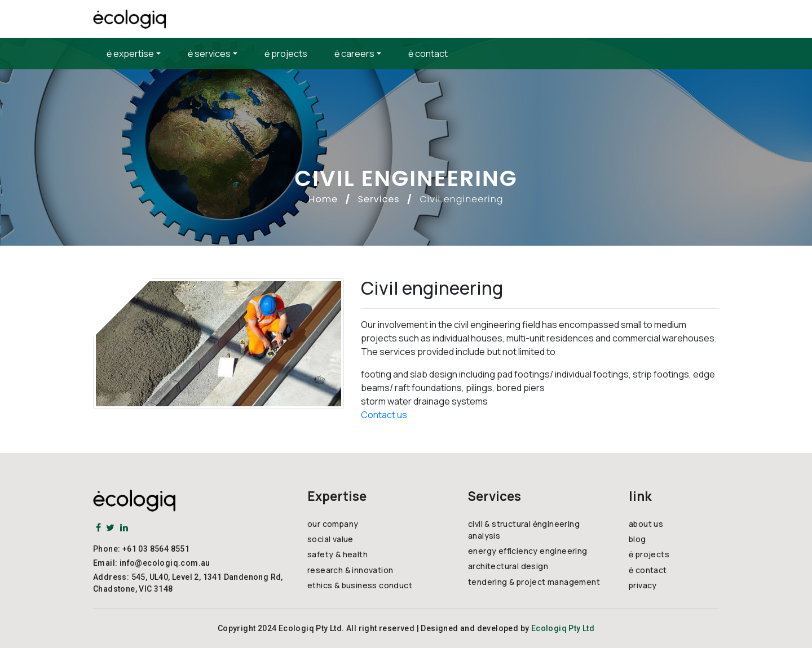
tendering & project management (534, 582)
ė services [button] (209, 54)
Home (323, 199)
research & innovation (350, 570)
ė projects (286, 54)
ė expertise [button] (130, 54)
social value (330, 539)
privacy (643, 585)
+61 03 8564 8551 (156, 549)
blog (637, 539)
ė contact (428, 54)
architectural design (508, 566)
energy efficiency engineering (528, 551)
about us (646, 524)
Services (379, 199)
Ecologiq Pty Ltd (563, 628)
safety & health (337, 554)
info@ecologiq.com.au (165, 563)
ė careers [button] (354, 54)
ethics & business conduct (360, 585)
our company (333, 524)
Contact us (384, 415)
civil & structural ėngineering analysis (524, 530)
